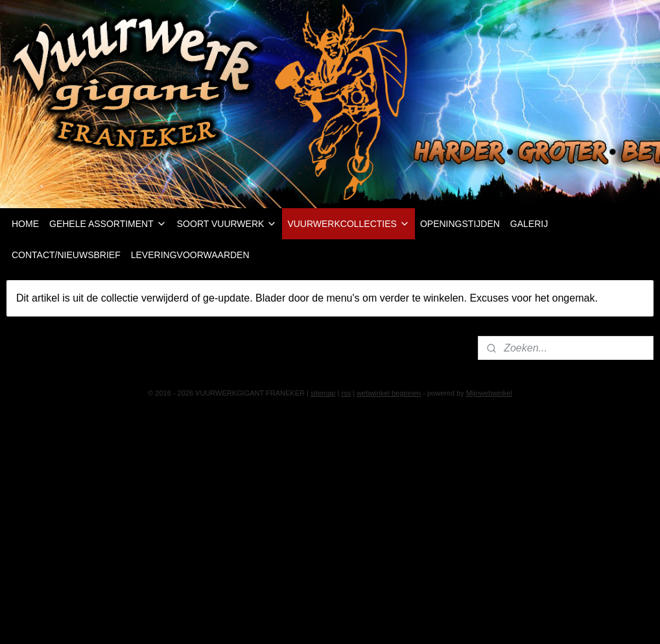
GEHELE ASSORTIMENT (108, 224)
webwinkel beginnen (389, 393)
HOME (25, 224)
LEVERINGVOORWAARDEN (190, 255)
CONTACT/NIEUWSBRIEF (66, 255)
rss (346, 393)
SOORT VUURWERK (227, 224)
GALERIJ (529, 224)
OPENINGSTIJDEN (460, 224)
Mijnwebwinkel (489, 393)
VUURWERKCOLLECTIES (348, 224)
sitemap (323, 393)
